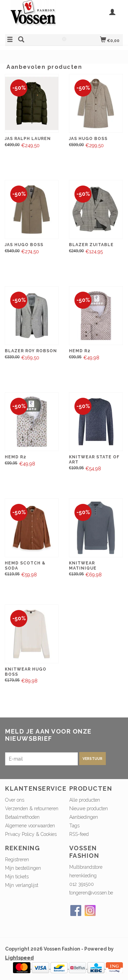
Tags (74, 826)
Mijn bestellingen (23, 868)
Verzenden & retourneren (32, 809)
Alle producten (85, 800)
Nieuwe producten (89, 809)
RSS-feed (79, 834)
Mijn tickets (17, 877)
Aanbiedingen (84, 817)
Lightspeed (19, 958)
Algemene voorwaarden (30, 826)
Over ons (15, 800)
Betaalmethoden (22, 817)
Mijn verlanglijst (22, 885)
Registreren (17, 860)
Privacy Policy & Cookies (31, 834)
